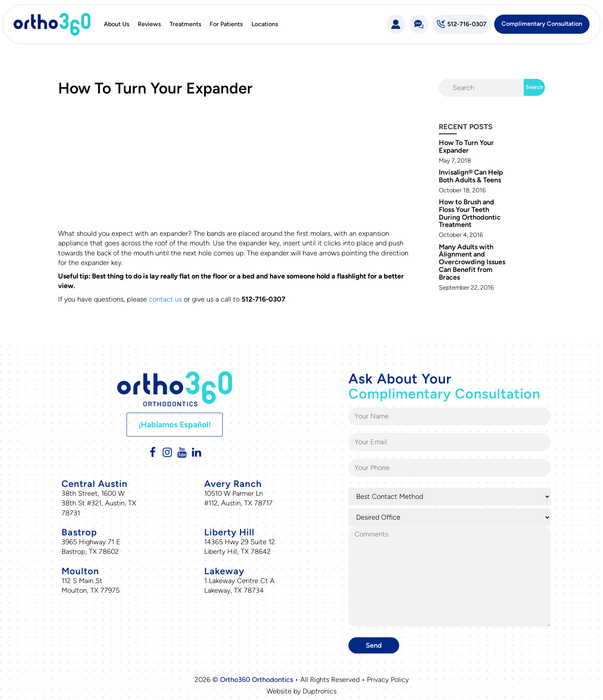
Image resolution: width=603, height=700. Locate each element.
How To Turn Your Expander (466, 147)
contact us (165, 299)
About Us (117, 24)
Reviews (149, 24)
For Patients (226, 24)
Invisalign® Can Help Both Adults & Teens (471, 176)
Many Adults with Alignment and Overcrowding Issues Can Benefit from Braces (472, 262)
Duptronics (320, 691)
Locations (265, 24)
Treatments (185, 24)
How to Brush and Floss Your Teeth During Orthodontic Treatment (470, 213)
